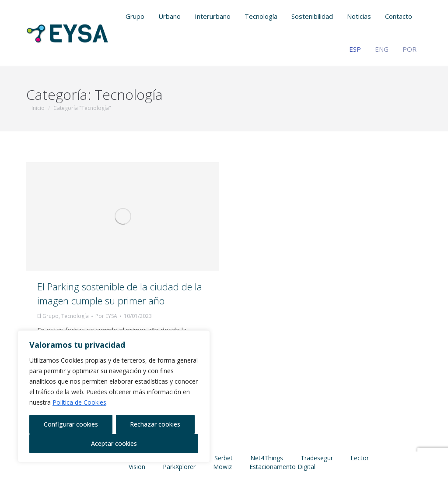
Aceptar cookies (114, 443)
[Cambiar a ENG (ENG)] (384, 49)
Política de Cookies (79, 402)
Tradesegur (317, 458)
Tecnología (75, 316)
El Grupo (48, 316)
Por (106, 316)
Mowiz (222, 467)
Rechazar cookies (155, 424)
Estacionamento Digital (282, 467)
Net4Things (267, 458)
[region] (114, 396)
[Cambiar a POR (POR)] (412, 49)
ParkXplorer (179, 467)
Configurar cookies (71, 424)
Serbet (224, 458)
